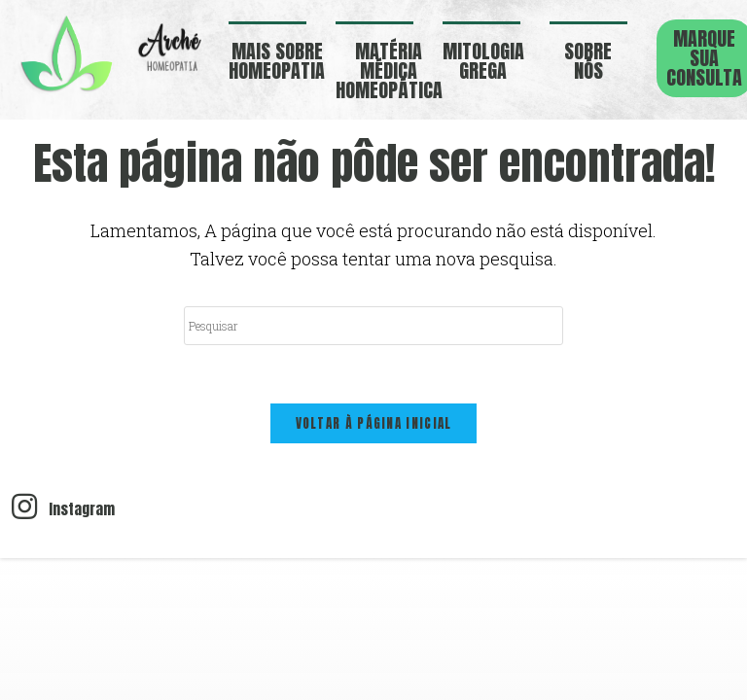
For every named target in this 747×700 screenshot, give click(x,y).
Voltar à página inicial (374, 423)
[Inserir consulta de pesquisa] (373, 326)
